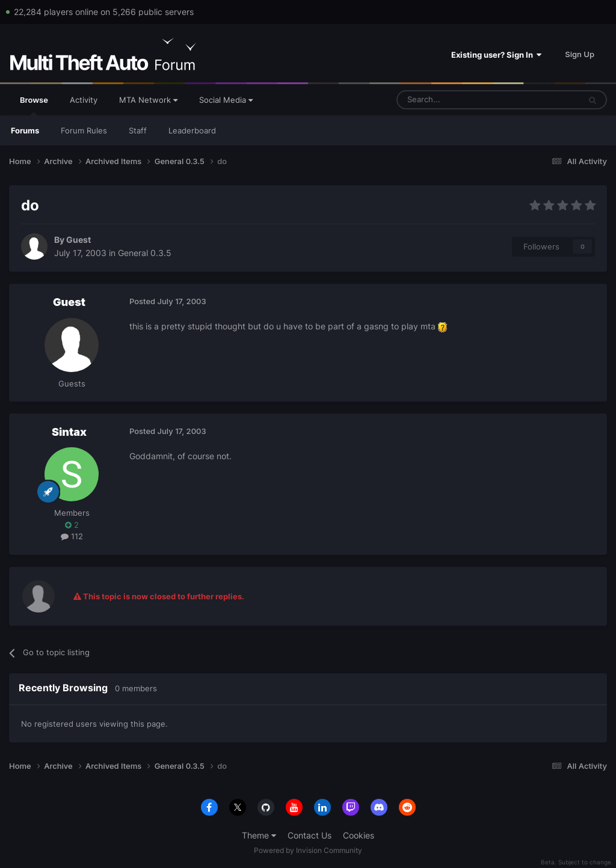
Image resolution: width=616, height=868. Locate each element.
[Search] (459, 100)
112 (72, 536)
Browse (34, 105)
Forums (25, 130)
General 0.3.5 (145, 253)
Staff (138, 130)
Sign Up (580, 54)
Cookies (359, 835)
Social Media (226, 100)
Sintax (69, 432)
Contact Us (310, 835)
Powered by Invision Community (308, 850)
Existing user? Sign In (496, 55)
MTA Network (148, 100)
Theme (259, 835)
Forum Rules (84, 130)
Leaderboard (192, 130)
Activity (84, 100)
